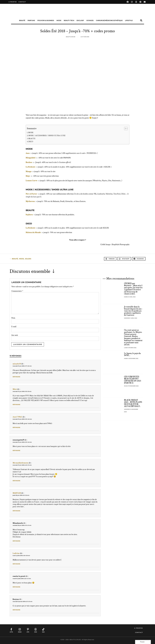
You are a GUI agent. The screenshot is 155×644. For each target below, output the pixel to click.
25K (43, 632)
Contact (139, 632)
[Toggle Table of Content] (125, 129)
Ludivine (16, 553)
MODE (31, 133)
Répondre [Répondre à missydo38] (16, 377)
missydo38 (17, 364)
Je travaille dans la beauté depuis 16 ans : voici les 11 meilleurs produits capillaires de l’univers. (133, 311)
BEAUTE (32, 139)
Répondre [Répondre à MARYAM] (16, 511)
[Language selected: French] (143, 642)
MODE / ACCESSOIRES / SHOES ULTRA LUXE (47, 136)
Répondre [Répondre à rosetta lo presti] (16, 587)
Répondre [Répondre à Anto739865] (16, 427)
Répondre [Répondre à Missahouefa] (16, 541)
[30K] (36, 629)
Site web (15, 335)
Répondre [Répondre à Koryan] (16, 610)
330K (20, 632)
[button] (141, 20)
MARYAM (17, 493)
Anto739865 (17, 417)
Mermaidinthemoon (20, 463)
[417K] (11, 629)
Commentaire (17, 291)
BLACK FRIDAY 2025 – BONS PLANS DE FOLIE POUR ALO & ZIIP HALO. (133, 403)
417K (11, 632)
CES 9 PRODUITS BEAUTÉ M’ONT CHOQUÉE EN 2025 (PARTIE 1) (133, 380)
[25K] (43, 629)
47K (28, 632)
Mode (59, 20)
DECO (31, 142)
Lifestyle (129, 20)
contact (22, 2)
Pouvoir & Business (46, 20)
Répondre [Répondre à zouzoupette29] (16, 450)
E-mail (14, 327)
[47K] (28, 629)
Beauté (22, 20)
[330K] (20, 629)
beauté (15, 259)
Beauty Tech (69, 20)
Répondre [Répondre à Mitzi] (16, 405)
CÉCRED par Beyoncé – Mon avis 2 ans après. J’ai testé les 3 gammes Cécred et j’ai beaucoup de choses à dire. (133, 289)
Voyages (90, 20)
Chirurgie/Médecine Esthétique (109, 20)
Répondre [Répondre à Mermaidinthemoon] (16, 481)
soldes (28, 259)
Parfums (31, 20)
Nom (13, 318)
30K (36, 632)
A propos (13, 2)
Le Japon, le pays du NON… (132, 354)
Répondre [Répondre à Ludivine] (16, 564)
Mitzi (15, 389)
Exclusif (80, 20)
